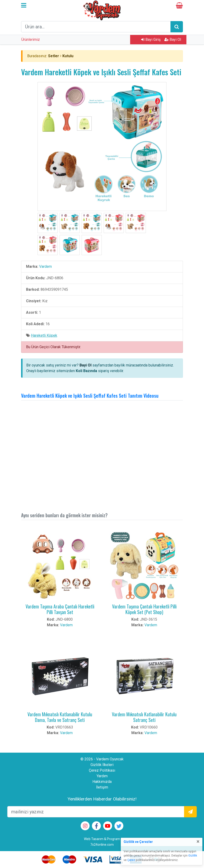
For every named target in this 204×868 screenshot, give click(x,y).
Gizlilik (193, 856)
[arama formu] (96, 27)
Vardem (45, 266)
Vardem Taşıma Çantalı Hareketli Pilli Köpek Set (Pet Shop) (144, 609)
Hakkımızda (102, 782)
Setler (54, 56)
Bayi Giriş (151, 40)
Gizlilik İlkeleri (102, 765)
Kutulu (68, 56)
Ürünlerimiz (31, 40)
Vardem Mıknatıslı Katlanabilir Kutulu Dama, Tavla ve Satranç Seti (60, 717)
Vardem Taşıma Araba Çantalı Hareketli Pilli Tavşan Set (60, 609)
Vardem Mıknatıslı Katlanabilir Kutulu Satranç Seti (144, 717)
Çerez (131, 860)
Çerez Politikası (102, 770)
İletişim (102, 787)
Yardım (102, 776)
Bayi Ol (173, 40)
